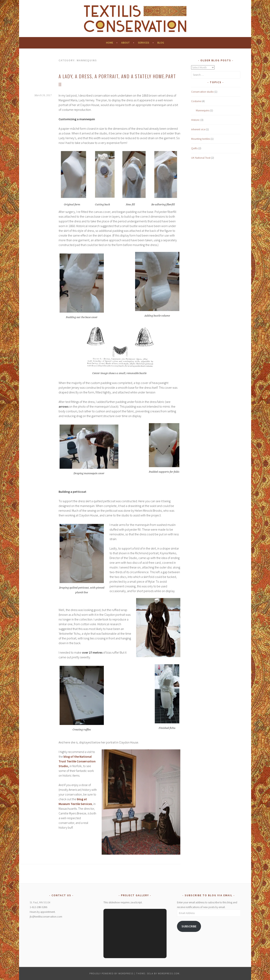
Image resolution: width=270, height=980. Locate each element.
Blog (161, 43)
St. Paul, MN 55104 (40, 902)
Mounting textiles (201, 139)
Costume (196, 101)
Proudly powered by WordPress (112, 973)
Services (144, 43)
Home (110, 43)
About (125, 43)
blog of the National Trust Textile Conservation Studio (77, 761)
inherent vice (198, 129)
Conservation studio (202, 92)
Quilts (194, 148)
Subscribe (189, 926)
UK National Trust (201, 158)
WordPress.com (169, 973)
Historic (195, 120)
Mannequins (203, 110)
